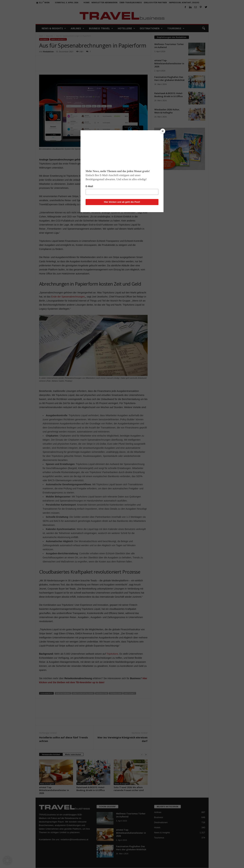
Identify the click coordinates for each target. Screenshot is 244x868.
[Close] (163, 131)
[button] (7, 861)
